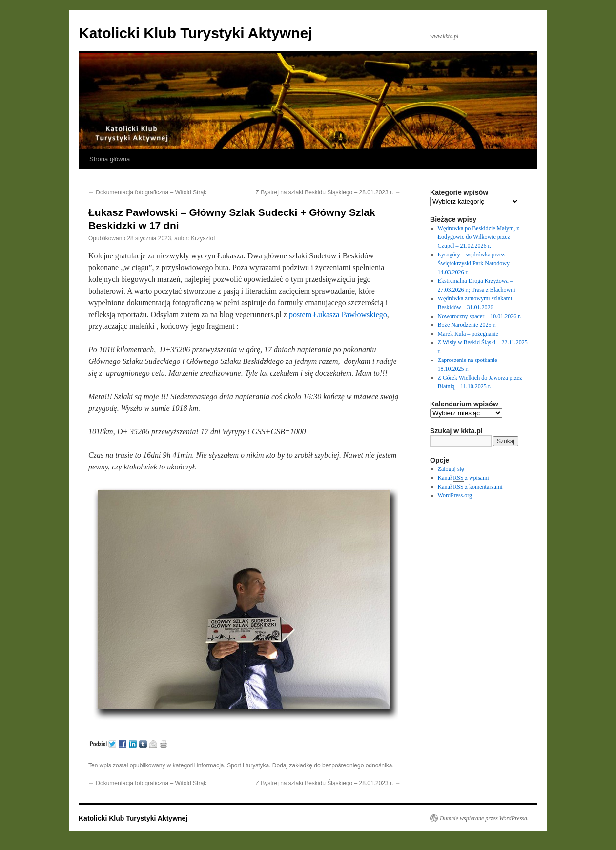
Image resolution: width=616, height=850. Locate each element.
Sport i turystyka (248, 765)
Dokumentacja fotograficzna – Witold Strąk (147, 192)
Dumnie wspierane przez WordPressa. (484, 818)
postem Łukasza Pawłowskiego (338, 314)
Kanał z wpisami (463, 478)
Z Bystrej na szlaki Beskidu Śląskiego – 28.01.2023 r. (329, 192)
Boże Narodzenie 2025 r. (467, 325)
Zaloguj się (451, 469)
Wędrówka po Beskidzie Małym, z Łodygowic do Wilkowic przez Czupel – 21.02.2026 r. (479, 237)
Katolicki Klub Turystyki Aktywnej (195, 33)
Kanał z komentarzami (470, 487)
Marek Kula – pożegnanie (468, 334)
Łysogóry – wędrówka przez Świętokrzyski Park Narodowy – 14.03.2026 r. (476, 263)
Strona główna (110, 159)
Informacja (210, 765)
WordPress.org (455, 495)
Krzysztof (203, 238)
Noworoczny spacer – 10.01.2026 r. (480, 316)
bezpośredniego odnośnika (357, 765)
